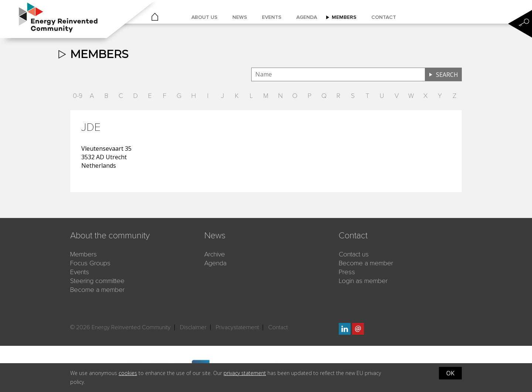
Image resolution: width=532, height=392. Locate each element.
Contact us (354, 254)
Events (272, 17)
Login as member (363, 281)
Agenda (307, 17)
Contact (384, 17)
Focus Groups (90, 263)
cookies (128, 373)
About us (204, 17)
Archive (215, 254)
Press (347, 272)
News (240, 17)
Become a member (97, 290)
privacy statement (245, 373)
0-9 (78, 96)
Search (447, 75)
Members (344, 17)
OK (450, 373)
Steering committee (97, 281)
